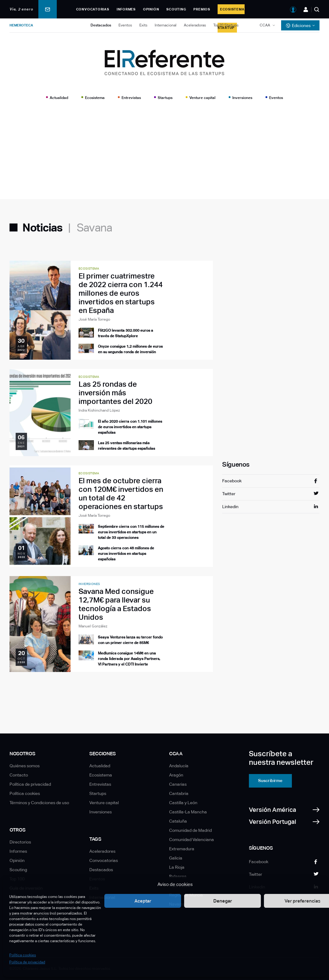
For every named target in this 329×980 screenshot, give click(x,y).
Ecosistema (95, 98)
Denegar (223, 901)
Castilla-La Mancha (188, 812)
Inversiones (242, 98)
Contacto (19, 775)
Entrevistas (131, 98)
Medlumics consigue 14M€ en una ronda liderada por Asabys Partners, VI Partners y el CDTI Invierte (129, 659)
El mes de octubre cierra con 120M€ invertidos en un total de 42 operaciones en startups (121, 494)
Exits (143, 25)
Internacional (166, 25)
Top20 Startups (226, 25)
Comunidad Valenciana (192, 840)
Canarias (178, 784)
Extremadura (182, 849)
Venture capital (202, 98)
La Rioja (177, 867)
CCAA (265, 25)
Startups (165, 98)
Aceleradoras (195, 25)
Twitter (229, 494)
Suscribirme (270, 780)
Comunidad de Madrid (190, 830)
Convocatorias (93, 9)
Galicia (176, 858)
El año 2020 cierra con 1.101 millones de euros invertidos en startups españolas (130, 427)
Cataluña (178, 821)
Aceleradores (102, 851)
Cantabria (179, 793)
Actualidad (59, 98)
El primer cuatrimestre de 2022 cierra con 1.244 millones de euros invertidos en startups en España (121, 293)
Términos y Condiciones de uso (39, 803)
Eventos (125, 25)
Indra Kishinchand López (99, 410)
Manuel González (93, 626)
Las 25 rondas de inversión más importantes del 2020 (115, 393)
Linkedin (230, 507)
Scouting (176, 9)
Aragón (176, 775)
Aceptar (143, 901)
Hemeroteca (21, 25)
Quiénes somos (25, 766)
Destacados (101, 25)
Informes (126, 9)
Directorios (20, 842)
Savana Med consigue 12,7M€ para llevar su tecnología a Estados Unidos (116, 604)
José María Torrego (94, 319)
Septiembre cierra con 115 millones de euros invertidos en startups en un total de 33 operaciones (131, 532)
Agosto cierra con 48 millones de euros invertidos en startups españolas (126, 554)
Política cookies (23, 955)
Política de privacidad (27, 962)
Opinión (151, 9)
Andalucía (179, 766)
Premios (202, 9)
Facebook (232, 481)
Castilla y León (183, 803)
